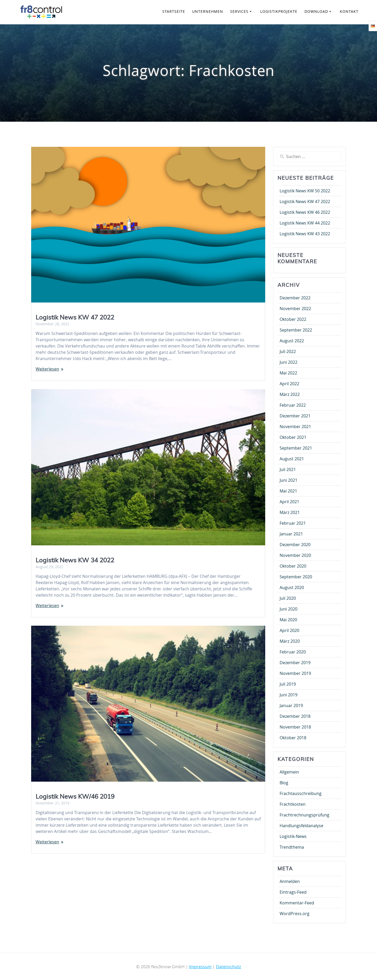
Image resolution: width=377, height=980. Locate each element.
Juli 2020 (288, 598)
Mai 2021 (288, 491)
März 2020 (290, 641)
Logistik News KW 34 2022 (75, 560)
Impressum (200, 967)
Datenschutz (228, 967)
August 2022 (292, 341)
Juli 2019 (288, 684)
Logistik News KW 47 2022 (75, 317)
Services (239, 11)
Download (316, 11)
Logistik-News (293, 836)
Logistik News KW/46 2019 (75, 796)
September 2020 (296, 577)
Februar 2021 (293, 523)
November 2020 (295, 555)
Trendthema (292, 847)
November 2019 (295, 673)
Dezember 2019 (295, 663)
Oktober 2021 (293, 437)
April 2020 (289, 630)
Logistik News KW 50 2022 (305, 191)
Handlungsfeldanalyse (301, 826)
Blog (284, 783)
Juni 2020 (289, 609)
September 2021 (296, 448)
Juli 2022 (288, 351)
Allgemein (289, 772)
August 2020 (292, 587)
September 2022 (296, 330)
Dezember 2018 (295, 716)
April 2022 (289, 384)
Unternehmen (208, 11)
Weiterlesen (47, 369)
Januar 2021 (291, 534)
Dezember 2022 (295, 298)
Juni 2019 (289, 695)
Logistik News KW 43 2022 (305, 234)
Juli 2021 (288, 469)
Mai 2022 (288, 373)
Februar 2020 (293, 652)
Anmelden (290, 881)
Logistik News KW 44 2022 (305, 223)
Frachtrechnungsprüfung (304, 815)
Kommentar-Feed (297, 903)
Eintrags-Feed (293, 892)
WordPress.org (295, 914)
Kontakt (349, 11)
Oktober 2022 (293, 319)
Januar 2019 (291, 705)
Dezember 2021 (295, 416)
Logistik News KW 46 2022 (305, 212)
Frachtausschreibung (301, 793)
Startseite (174, 11)
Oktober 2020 (293, 566)
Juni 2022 (289, 362)
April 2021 (289, 502)
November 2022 (295, 309)
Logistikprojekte (279, 11)
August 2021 (292, 459)
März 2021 (290, 512)
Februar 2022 (293, 405)
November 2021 (295, 427)
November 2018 (295, 727)
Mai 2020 (288, 620)
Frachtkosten (293, 804)
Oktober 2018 (293, 738)
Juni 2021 (289, 480)
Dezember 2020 (295, 545)
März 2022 (290, 394)
